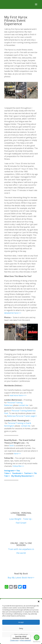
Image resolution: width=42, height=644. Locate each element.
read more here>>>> (18, 395)
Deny (21, 628)
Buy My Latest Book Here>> (21, 578)
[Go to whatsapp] (37, 637)
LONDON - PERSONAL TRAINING (21, 514)
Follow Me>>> (18, 466)
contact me (24, 405)
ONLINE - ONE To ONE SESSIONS (21, 544)
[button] (39, 601)
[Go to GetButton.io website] (37, 642)
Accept (21, 622)
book (12, 446)
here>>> (18, 454)
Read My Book (21, 574)
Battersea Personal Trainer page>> (22, 416)
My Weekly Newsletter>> (23, 476)
